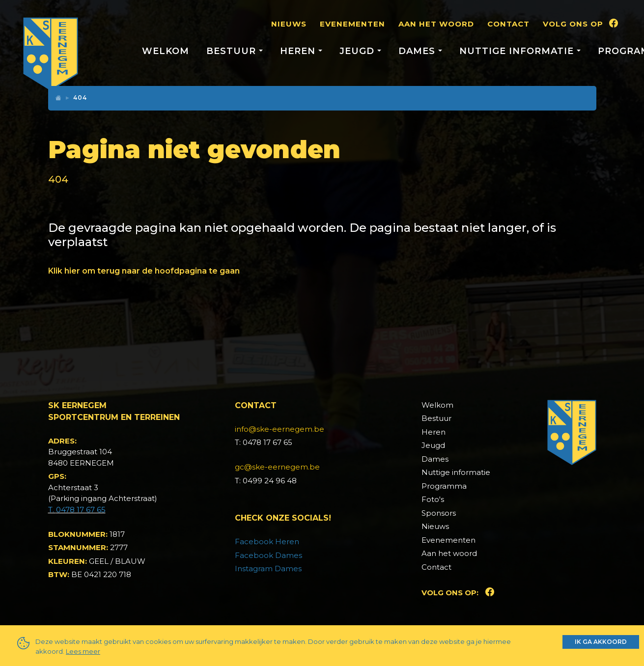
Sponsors (439, 513)
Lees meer (83, 651)
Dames (435, 459)
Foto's (433, 499)
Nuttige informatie (456, 472)
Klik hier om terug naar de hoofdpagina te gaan (144, 271)
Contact (508, 24)
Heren (434, 432)
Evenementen (352, 24)
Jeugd (433, 445)
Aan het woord (436, 24)
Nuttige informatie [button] (518, 51)
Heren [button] (299, 51)
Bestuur (436, 418)
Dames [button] (418, 51)
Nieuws (289, 24)
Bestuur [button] (233, 51)
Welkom (166, 51)
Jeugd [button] (358, 51)
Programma (444, 486)
